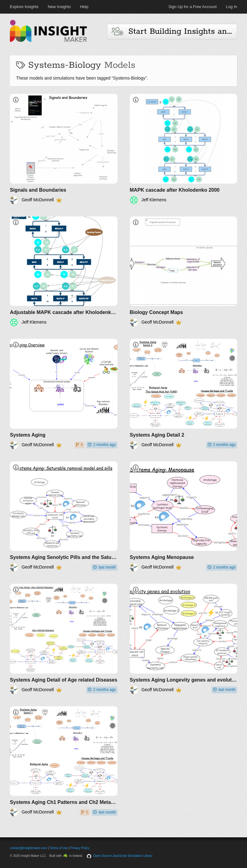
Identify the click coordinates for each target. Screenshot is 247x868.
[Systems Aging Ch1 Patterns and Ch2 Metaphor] (64, 761)
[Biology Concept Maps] (184, 272)
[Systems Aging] (64, 394)
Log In (232, 7)
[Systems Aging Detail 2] (184, 394)
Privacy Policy (80, 848)
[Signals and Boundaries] (64, 149)
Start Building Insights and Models (174, 31)
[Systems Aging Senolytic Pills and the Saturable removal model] (64, 517)
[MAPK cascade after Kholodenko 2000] (184, 149)
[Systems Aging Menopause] (184, 517)
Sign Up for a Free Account (193, 7)
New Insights (59, 7)
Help (84, 7)
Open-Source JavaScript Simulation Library (123, 856)
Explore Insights (24, 7)
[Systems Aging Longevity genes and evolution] (184, 639)
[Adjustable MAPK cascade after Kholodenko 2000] (64, 272)
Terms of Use (59, 848)
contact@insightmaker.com (28, 848)
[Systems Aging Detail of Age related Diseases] (64, 639)
